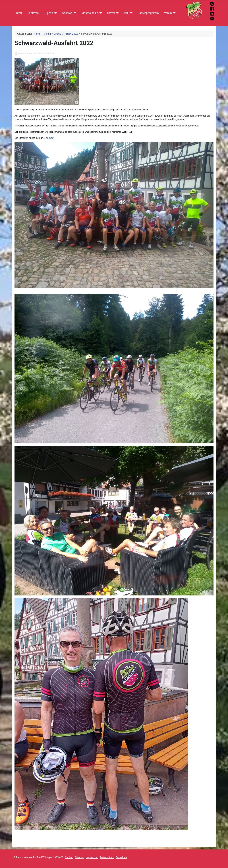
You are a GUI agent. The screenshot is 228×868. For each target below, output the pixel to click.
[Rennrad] (74, 13)
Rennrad (67, 13)
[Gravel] (117, 13)
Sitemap (80, 857)
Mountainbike (90, 13)
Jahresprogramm (148, 13)
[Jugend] (55, 13)
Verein (168, 13)
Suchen (69, 857)
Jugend (48, 13)
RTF (126, 13)
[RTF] (131, 13)
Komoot (50, 138)
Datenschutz (107, 857)
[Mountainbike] (100, 13)
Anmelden (121, 857)
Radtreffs (33, 13)
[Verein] (174, 13)
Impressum (92, 857)
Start (19, 13)
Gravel (111, 13)
